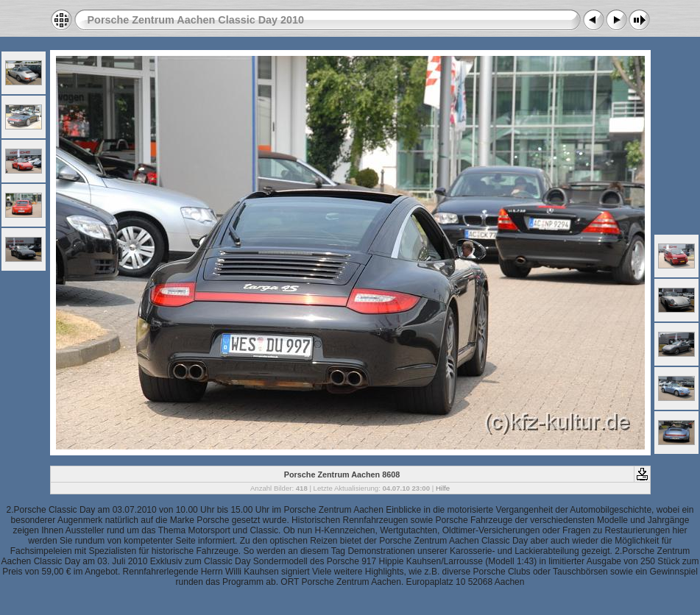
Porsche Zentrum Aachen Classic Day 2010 (196, 20)
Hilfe (443, 488)
